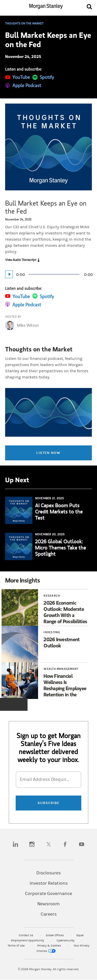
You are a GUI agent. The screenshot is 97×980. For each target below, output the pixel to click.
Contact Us (26, 935)
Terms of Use (17, 946)
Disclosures (48, 873)
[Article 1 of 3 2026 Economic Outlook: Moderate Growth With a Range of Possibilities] (47, 607)
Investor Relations (49, 883)
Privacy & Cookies (50, 946)
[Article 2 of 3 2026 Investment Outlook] (47, 644)
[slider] (54, 274)
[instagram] (32, 844)
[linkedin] (15, 844)
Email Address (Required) (46, 779)
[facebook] (65, 844)
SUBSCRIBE (49, 803)
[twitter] (49, 844)
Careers (49, 914)
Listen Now (48, 453)
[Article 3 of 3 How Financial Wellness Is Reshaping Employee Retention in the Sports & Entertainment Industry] (47, 681)
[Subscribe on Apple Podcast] (23, 85)
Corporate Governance (48, 894)
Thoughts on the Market (24, 23)
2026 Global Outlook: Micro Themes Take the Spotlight (60, 548)
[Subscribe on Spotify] (43, 77)
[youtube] (82, 844)
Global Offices (55, 935)
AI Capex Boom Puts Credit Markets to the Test (59, 512)
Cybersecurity (66, 940)
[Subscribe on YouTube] (17, 77)
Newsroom (48, 904)
